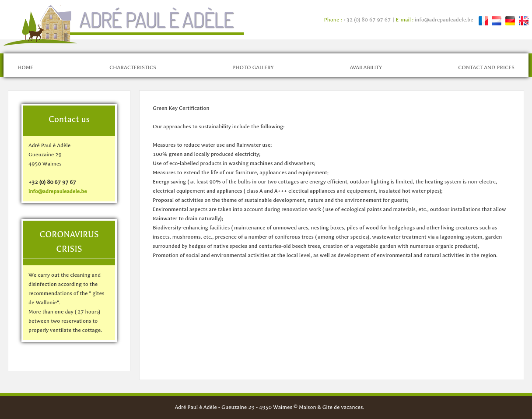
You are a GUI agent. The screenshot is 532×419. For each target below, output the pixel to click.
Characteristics (133, 67)
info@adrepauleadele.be (444, 20)
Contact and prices (486, 67)
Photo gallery (253, 67)
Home (25, 67)
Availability (366, 67)
